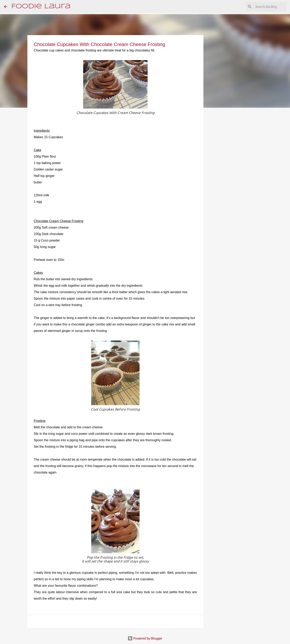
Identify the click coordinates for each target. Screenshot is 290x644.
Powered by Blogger (145, 638)
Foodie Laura (41, 7)
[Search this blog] (266, 7)
